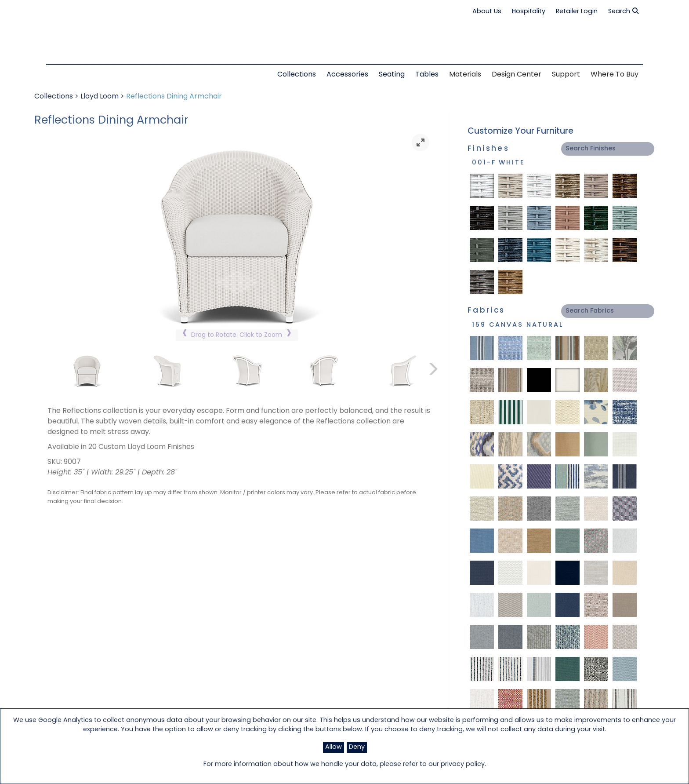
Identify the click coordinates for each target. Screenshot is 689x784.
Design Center (517, 75)
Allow (334, 747)
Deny (357, 747)
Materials (465, 75)
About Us (487, 12)
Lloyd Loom (100, 97)
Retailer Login (577, 12)
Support (566, 75)
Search (623, 11)
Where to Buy (615, 75)
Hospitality (529, 12)
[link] (421, 142)
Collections (54, 97)
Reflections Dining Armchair (174, 97)
